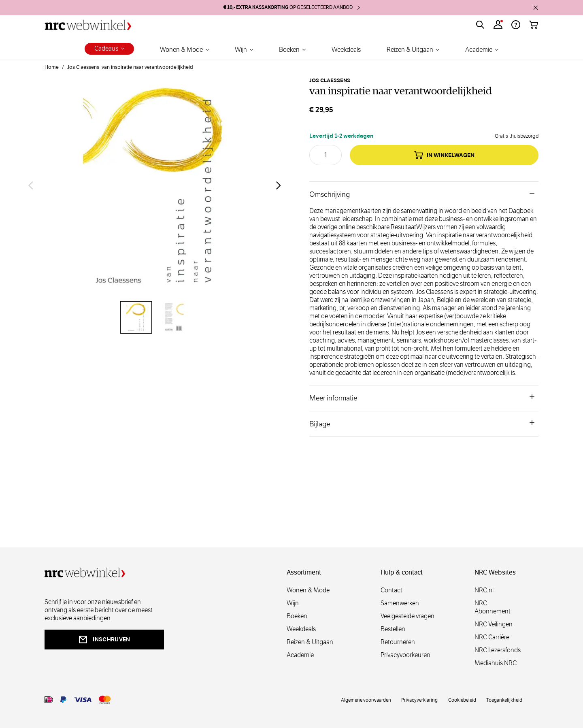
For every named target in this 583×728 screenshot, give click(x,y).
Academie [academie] (300, 655)
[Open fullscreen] (155, 185)
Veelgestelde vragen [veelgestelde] (407, 616)
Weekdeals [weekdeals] (301, 629)
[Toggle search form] (480, 25)
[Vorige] (31, 185)
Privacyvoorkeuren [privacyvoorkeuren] (405, 655)
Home (52, 67)
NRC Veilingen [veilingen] (494, 624)
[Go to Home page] (88, 25)
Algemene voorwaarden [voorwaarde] (366, 700)
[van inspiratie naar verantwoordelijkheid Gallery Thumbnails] (155, 317)
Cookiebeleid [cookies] (462, 700)
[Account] (498, 25)
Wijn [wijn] (293, 603)
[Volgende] (279, 185)
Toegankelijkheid (504, 700)
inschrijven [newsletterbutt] (104, 640)
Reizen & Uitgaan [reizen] (310, 642)
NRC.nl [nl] (484, 590)
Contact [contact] (392, 590)
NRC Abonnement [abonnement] (493, 607)
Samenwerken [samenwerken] (400, 603)
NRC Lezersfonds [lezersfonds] (498, 650)
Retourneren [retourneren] (398, 642)
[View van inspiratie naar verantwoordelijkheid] (136, 317)
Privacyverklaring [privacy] (419, 700)
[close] (536, 8)
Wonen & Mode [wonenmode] (308, 590)
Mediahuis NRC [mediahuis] (496, 663)
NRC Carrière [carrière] (492, 637)
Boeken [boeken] (297, 616)
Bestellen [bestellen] (393, 629)
